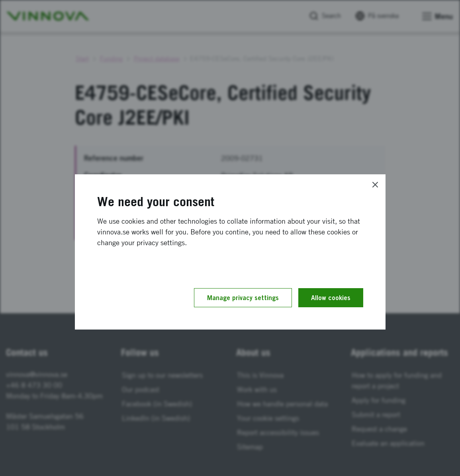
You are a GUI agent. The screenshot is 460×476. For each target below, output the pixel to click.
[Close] (375, 185)
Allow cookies (331, 298)
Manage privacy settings (243, 298)
